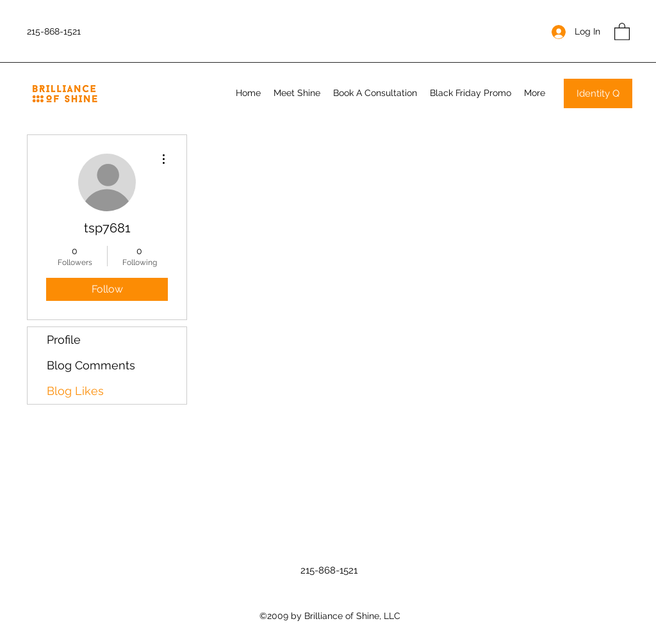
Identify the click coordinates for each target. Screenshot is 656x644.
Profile (64, 340)
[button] (622, 31)
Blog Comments (91, 365)
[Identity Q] (598, 93)
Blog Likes (75, 391)
